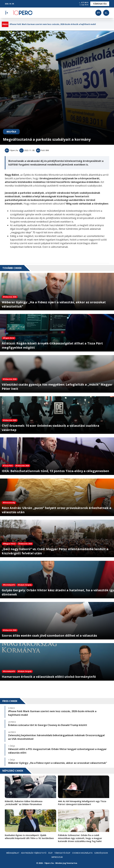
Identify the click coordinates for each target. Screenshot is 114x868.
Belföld (11, 132)
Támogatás (100, 4)
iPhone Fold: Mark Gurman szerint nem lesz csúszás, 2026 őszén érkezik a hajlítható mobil (53, 24)
